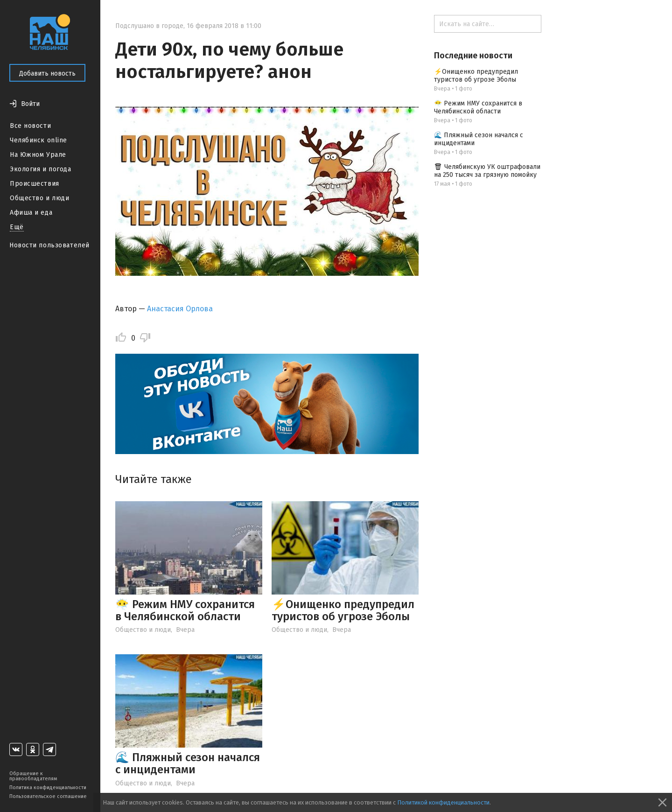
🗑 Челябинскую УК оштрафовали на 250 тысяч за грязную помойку (487, 171)
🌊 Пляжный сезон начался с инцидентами (188, 763)
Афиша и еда (31, 213)
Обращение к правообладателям (33, 776)
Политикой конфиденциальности (443, 802)
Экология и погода (41, 169)
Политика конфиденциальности (48, 787)
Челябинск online (38, 140)
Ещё (17, 227)
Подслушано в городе (149, 26)
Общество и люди (39, 198)
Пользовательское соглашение (48, 796)
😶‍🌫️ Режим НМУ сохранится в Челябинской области (185, 610)
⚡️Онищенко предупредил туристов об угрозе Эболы (343, 610)
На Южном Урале (38, 155)
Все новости (30, 126)
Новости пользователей (49, 245)
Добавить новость (47, 73)
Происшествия (35, 184)
